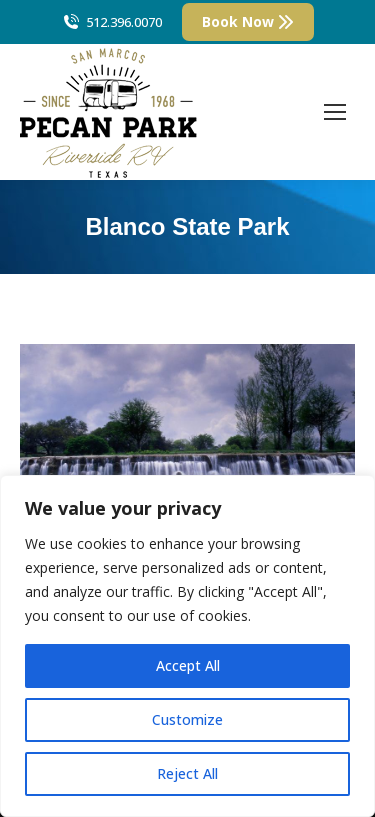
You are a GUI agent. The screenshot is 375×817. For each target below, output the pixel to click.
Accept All (188, 665)
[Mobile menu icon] (335, 112)
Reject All (187, 773)
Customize (187, 719)
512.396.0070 (111, 22)
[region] (187, 646)
